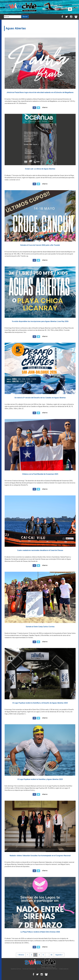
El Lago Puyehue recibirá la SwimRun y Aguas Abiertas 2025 (40, 779)
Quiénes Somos (16, 969)
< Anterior (21, 955)
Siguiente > (59, 955)
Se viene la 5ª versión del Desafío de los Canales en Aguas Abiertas (40, 398)
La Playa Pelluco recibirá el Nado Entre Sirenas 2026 (40, 932)
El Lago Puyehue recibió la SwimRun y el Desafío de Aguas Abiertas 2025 (40, 703)
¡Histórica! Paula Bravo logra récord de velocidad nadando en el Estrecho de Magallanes (40, 92)
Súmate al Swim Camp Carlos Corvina (40, 627)
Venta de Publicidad (29, 969)
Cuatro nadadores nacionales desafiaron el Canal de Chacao (40, 550)
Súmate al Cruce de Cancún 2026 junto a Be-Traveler (40, 245)
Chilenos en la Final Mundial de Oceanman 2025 (40, 474)
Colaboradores (64, 969)
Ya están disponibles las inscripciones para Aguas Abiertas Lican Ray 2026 (40, 321)
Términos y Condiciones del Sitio (47, 969)
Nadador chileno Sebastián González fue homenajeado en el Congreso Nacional (40, 856)
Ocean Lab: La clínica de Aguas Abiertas (40, 169)
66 (52, 955)
